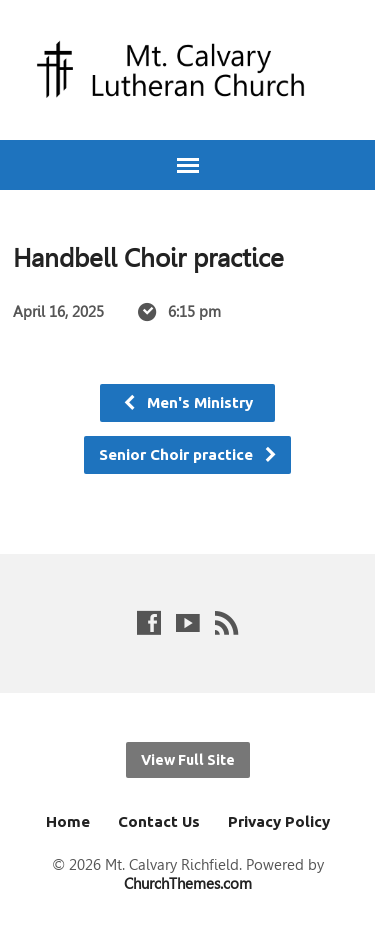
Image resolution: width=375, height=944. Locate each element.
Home (68, 821)
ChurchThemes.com (188, 883)
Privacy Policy (279, 821)
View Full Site (188, 760)
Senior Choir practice (188, 454)
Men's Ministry (187, 402)
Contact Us (159, 821)
